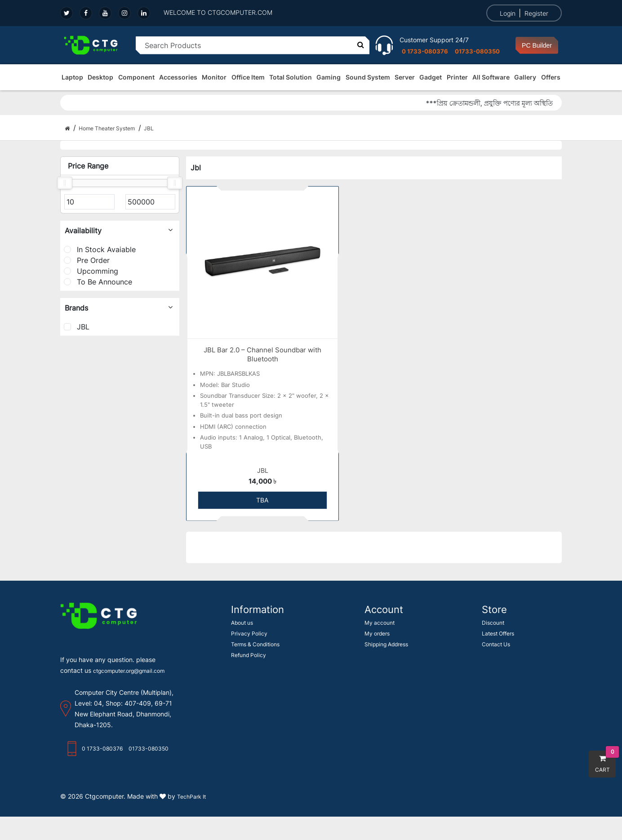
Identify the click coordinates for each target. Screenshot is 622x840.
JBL (77, 327)
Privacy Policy (249, 633)
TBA (262, 500)
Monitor (214, 77)
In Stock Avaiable (100, 249)
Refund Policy (249, 655)
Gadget (431, 77)
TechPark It (191, 797)
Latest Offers (498, 633)
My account (380, 623)
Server (405, 77)
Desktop (100, 77)
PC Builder (537, 45)
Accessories (178, 77)
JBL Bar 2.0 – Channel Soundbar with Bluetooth (262, 354)
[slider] (65, 183)
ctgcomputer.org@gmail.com (129, 671)
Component (136, 77)
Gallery (525, 77)
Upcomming (91, 271)
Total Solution (291, 77)
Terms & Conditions (255, 644)
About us (242, 623)
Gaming (329, 77)
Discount (493, 623)
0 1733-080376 (425, 51)
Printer (457, 77)
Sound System (368, 77)
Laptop (72, 77)
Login (508, 13)
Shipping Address (386, 644)
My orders (377, 633)
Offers (551, 77)
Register (536, 13)
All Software (491, 77)
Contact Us (496, 644)
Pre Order (87, 260)
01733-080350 (477, 51)
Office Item (248, 77)
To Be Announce (98, 282)
